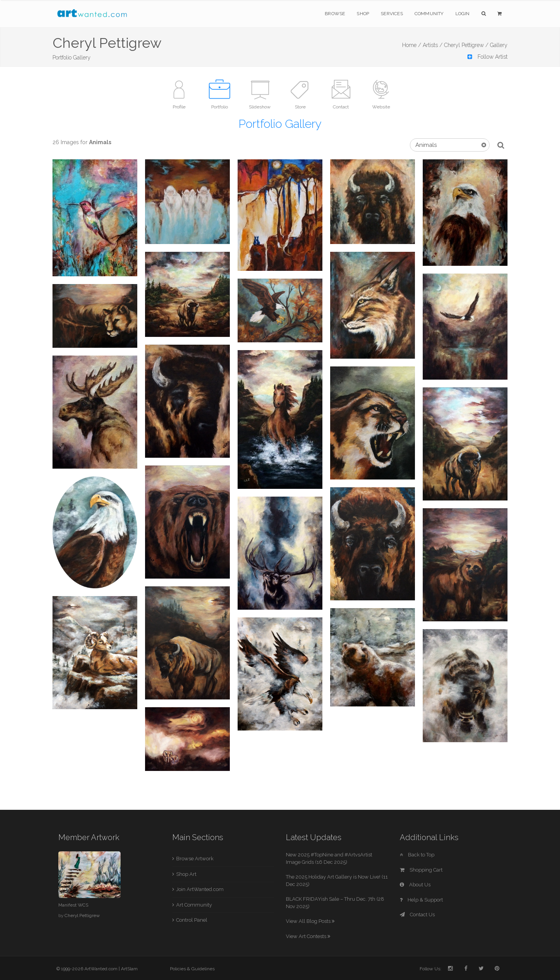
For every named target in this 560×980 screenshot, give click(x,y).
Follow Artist (487, 57)
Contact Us (417, 915)
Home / (412, 45)
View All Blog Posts (310, 921)
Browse (335, 14)
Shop (363, 14)
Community (429, 14)
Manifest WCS (73, 905)
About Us (415, 885)
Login (463, 14)
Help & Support (421, 900)
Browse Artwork (195, 859)
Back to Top (417, 855)
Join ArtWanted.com (200, 889)
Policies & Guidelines (192, 969)
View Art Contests (308, 936)
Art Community (194, 905)
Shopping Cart (421, 870)
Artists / (433, 45)
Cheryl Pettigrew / (466, 45)
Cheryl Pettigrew (82, 915)
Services (392, 14)
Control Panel (192, 920)
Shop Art (186, 874)
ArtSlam (129, 969)
